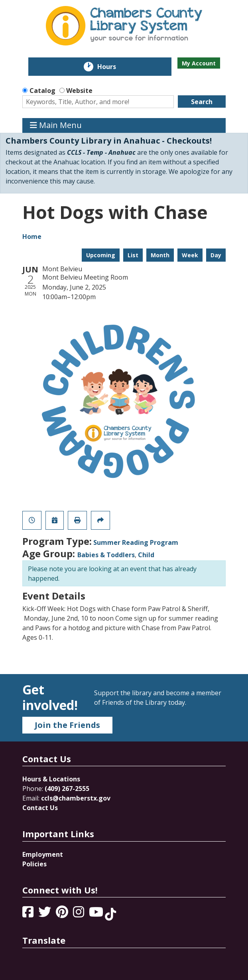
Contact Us (40, 808)
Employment (43, 854)
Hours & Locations (51, 779)
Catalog (42, 91)
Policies (34, 864)
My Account (199, 63)
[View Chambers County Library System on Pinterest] (63, 914)
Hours (112, 67)
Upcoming (101, 255)
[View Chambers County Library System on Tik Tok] (110, 914)
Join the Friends (67, 725)
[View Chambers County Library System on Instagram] (79, 914)
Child (146, 555)
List (133, 255)
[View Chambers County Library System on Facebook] (29, 914)
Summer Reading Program (136, 542)
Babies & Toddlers (106, 555)
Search (202, 102)
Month (160, 255)
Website (79, 91)
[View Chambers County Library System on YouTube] (97, 914)
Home (32, 237)
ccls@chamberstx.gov (76, 798)
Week (190, 255)
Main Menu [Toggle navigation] (56, 125)
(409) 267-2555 (67, 789)
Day (216, 255)
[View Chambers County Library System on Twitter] (45, 914)
